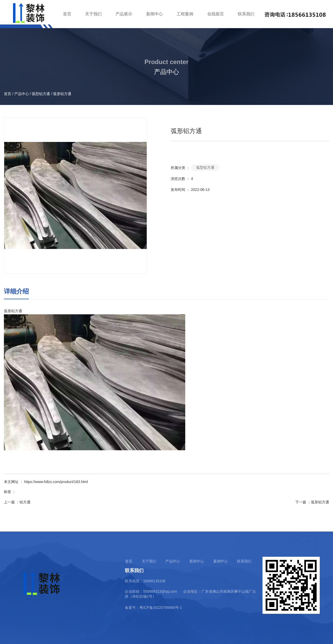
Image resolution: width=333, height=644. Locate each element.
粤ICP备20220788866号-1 (161, 608)
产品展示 (124, 14)
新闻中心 (155, 14)
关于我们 (93, 14)
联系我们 (246, 14)
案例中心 (221, 561)
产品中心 (22, 94)
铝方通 (25, 502)
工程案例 (185, 14)
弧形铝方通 (320, 502)
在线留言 (216, 14)
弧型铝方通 (41, 94)
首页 (67, 14)
